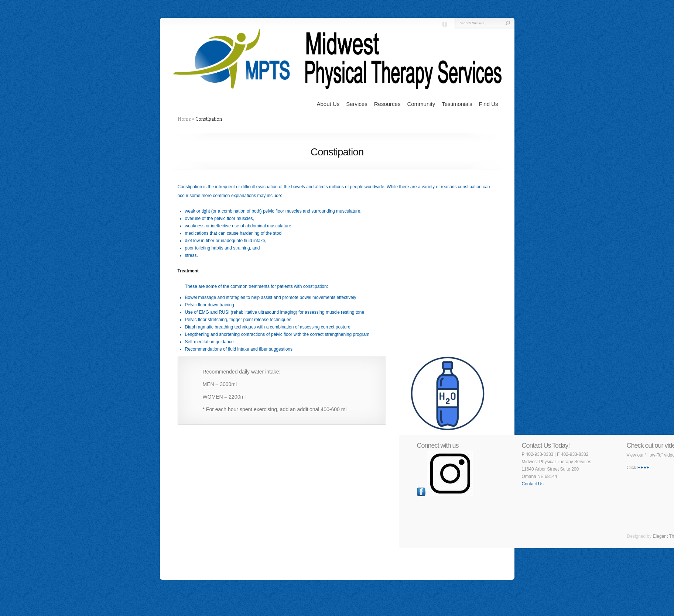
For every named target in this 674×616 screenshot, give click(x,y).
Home (184, 119)
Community (421, 104)
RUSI (224, 312)
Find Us (489, 104)
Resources (387, 104)
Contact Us (532, 484)
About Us (328, 104)
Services (357, 104)
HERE (644, 468)
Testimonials (457, 104)
